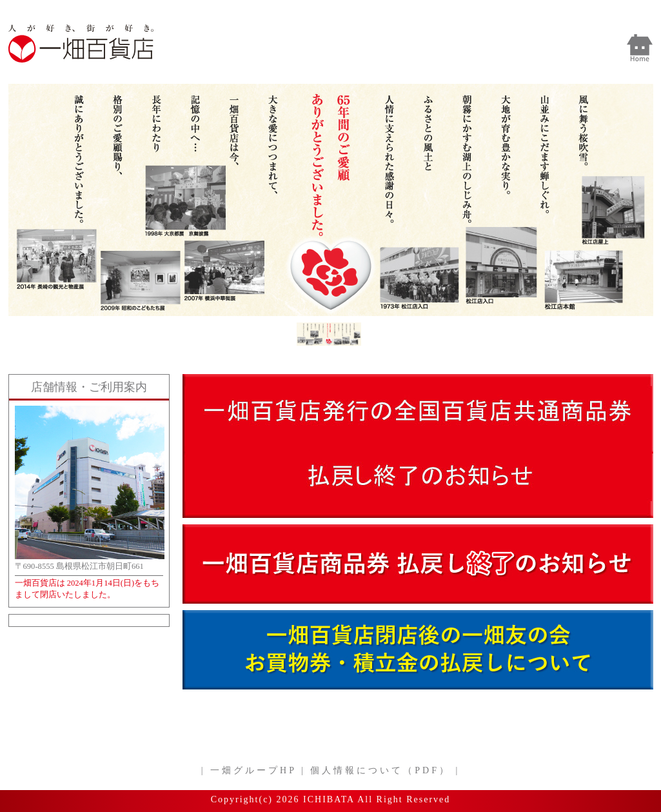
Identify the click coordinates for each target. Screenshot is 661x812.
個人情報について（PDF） (380, 770)
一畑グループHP (253, 770)
